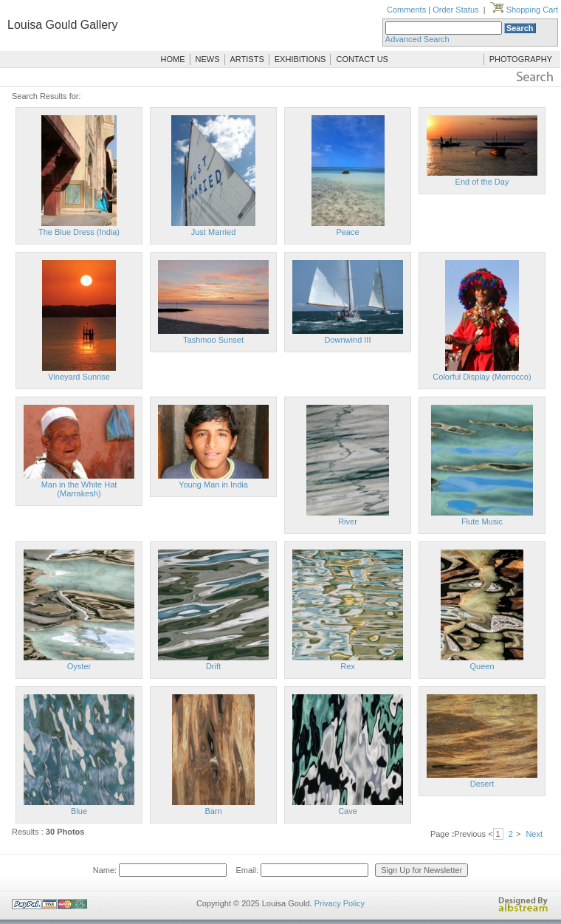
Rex (348, 666)
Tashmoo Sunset (213, 340)
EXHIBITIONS (300, 59)
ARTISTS (247, 59)
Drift (213, 666)
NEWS (208, 59)
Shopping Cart (524, 10)
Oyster (79, 666)
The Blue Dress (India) (79, 232)
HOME (173, 59)
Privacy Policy (340, 903)
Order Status (455, 10)
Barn (213, 811)
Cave (348, 811)
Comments (406, 10)
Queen (482, 666)
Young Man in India (213, 485)
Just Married (214, 232)
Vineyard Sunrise (79, 377)
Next (534, 834)
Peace (347, 232)
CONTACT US (362, 59)
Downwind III (348, 340)
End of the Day (482, 182)
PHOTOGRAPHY (521, 59)
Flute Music (482, 521)
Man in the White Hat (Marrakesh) (79, 489)
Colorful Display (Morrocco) (482, 377)
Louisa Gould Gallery (62, 25)
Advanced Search (417, 39)
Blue (79, 811)
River (348, 521)
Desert (482, 784)
